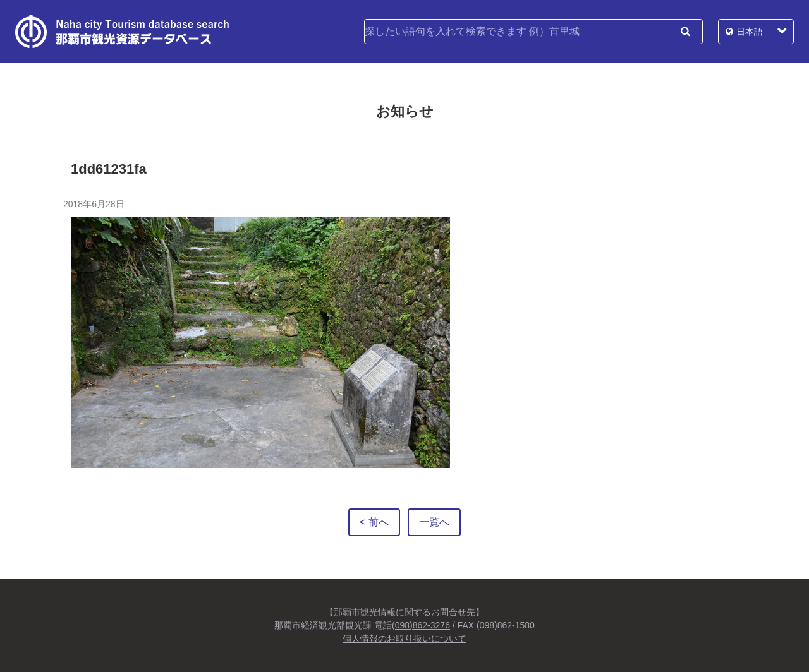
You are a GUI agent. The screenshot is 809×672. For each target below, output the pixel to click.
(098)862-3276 (421, 625)
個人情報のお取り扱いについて (404, 639)
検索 (685, 32)
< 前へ (374, 522)
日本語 (750, 32)
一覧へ (434, 522)
